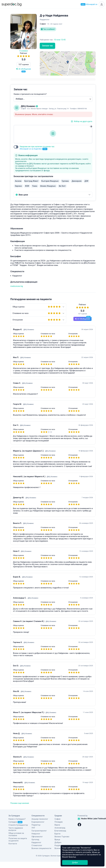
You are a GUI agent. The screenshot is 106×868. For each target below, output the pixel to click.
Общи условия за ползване (16, 834)
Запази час (47, 46)
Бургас (58, 834)
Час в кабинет (48, 29)
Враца (57, 840)
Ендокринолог (38, 822)
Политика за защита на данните (18, 840)
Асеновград (60, 828)
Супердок (16, 822)
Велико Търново (62, 837)
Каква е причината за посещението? (30, 94)
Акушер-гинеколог (40, 819)
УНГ (33, 828)
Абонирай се (89, 4)
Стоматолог (37, 845)
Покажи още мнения (20, 803)
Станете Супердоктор (18, 825)
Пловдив (59, 822)
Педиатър (36, 825)
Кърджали (59, 845)
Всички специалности (41, 848)
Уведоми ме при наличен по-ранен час (37, 148)
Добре (75, 863)
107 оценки (24, 64)
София (58, 819)
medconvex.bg (17, 286)
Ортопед (35, 840)
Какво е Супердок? (17, 819)
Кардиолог (36, 842)
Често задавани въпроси (16, 829)
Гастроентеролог (39, 831)
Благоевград (60, 831)
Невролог (36, 834)
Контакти (13, 844)
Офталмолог (37, 837)
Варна (57, 825)
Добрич (58, 842)
